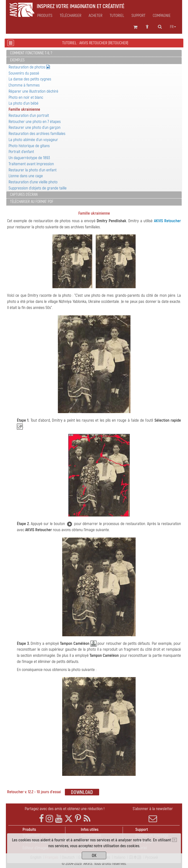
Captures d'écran (24, 195)
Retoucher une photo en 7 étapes (35, 122)
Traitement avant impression (31, 164)
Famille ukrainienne (24, 109)
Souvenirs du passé (24, 73)
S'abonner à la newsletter (153, 814)
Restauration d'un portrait (29, 115)
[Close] (174, 840)
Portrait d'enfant (21, 152)
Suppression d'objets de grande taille (38, 188)
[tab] (94, 53)
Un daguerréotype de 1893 (29, 158)
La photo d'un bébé (23, 103)
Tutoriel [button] (117, 16)
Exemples (17, 60)
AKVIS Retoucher (167, 221)
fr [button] (173, 27)
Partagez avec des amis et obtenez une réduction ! (65, 809)
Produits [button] (45, 16)
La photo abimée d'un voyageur (33, 140)
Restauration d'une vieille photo (33, 182)
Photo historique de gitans (29, 146)
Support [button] (138, 16)
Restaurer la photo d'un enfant (33, 170)
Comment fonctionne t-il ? (31, 53)
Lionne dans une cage (26, 176)
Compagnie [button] (162, 16)
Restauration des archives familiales (37, 134)
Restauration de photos (29, 67)
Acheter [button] (95, 16)
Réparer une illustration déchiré (33, 91)
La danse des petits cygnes (30, 79)
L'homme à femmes (24, 85)
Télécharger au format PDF (32, 202)
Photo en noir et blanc (26, 97)
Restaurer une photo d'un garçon (35, 127)
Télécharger (70, 16)
